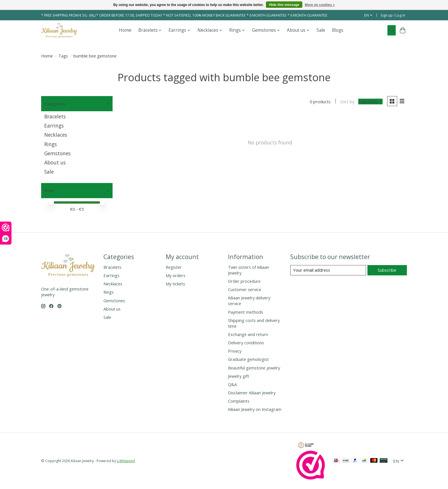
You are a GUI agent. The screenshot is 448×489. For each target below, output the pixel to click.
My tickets (175, 284)
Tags (63, 56)
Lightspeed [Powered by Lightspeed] (126, 461)
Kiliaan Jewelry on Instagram (255, 409)
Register (174, 267)
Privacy (235, 351)
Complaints (239, 401)
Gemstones (57, 153)
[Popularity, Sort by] (370, 102)
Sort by (347, 102)
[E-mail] (328, 270)
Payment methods (246, 312)
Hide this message (284, 5)
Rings (51, 144)
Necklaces (56, 135)
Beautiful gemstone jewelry (254, 368)
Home (125, 30)
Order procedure (244, 281)
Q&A (232, 384)
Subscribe (387, 270)
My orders (176, 275)
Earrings (54, 126)
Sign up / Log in (393, 15)
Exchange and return (248, 334)
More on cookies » (320, 5)
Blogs (338, 30)
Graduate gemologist (248, 359)
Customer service (245, 289)
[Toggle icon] (392, 30)
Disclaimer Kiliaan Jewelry (252, 393)
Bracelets (55, 116)
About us (55, 162)
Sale (321, 30)
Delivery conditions (246, 343)
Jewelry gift (239, 376)
